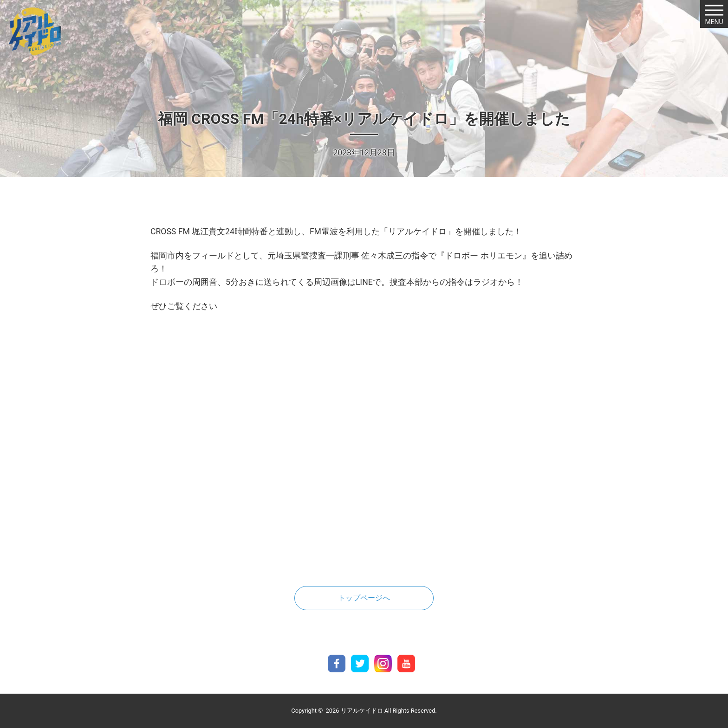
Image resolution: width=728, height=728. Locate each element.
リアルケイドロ (362, 711)
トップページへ (364, 598)
